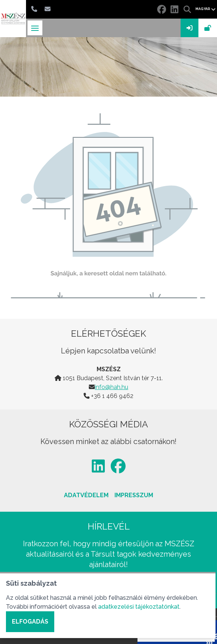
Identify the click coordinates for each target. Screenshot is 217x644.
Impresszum (134, 495)
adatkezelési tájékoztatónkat (139, 607)
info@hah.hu (111, 387)
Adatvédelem (86, 495)
